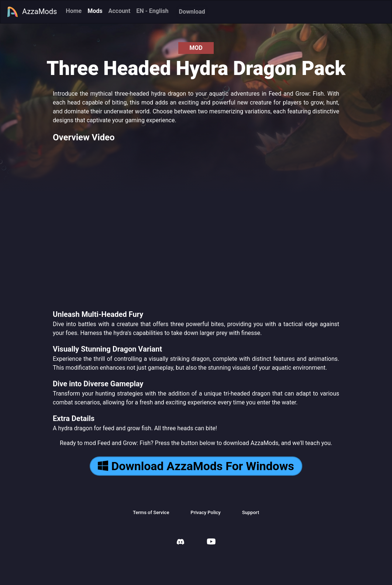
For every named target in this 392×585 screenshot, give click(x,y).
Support (251, 512)
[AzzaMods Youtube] (211, 542)
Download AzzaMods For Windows (196, 466)
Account (119, 11)
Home (74, 11)
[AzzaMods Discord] (180, 543)
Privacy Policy (205, 512)
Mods (95, 11)
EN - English (152, 11)
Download (192, 12)
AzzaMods (32, 12)
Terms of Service (151, 512)
